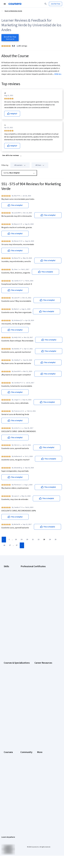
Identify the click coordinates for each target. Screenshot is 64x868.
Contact (7, 795)
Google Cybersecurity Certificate (39, 572)
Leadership (8, 716)
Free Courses (9, 754)
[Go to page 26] (4, 545)
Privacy (6, 785)
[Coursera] (15, 4)
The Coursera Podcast (43, 723)
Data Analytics (9, 579)
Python (6, 595)
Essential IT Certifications (13, 676)
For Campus (8, 745)
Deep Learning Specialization (14, 629)
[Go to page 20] (27, 540)
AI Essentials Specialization (13, 616)
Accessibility (8, 792)
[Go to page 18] (16, 540)
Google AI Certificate (35, 569)
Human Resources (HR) (12, 585)
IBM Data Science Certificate (38, 595)
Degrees (7, 735)
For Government (10, 742)
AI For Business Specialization (14, 619)
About (6, 710)
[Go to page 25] (55, 540)
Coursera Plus (9, 726)
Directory (7, 801)
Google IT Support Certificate (38, 579)
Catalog (6, 723)
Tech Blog (39, 726)
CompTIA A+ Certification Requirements (18, 669)
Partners (38, 713)
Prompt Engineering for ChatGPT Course (18, 642)
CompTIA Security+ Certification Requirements (20, 673)
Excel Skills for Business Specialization (17, 632)
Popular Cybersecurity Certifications (17, 692)
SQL (5, 598)
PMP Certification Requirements (15, 688)
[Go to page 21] (33, 540)
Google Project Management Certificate (42, 582)
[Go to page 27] (10, 545)
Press (6, 776)
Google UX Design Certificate (38, 585)
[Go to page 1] (9, 540)
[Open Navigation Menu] (5, 4)
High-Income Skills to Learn (13, 682)
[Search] (46, 4)
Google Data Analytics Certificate (39, 576)
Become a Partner (10, 748)
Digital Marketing (10, 582)
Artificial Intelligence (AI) (12, 572)
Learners (38, 710)
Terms (6, 782)
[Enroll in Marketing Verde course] (10, 38)
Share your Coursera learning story (16, 758)
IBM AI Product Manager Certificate (40, 592)
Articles (6, 798)
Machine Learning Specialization (15, 638)
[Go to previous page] (4, 540)
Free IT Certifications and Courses (16, 679)
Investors (7, 779)
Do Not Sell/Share (10, 811)
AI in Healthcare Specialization (14, 626)
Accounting (8, 569)
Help (5, 789)
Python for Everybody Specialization (17, 645)
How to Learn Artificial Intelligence (16, 685)
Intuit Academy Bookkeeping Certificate (42, 598)
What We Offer (9, 713)
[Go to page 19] (21, 540)
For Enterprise (9, 739)
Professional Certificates (13, 729)
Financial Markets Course (13, 635)
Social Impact (9, 751)
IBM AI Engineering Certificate (38, 588)
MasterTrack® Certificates (13, 732)
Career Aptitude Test (11, 663)
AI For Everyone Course (12, 622)
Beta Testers (40, 716)
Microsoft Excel (9, 588)
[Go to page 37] (17, 545)
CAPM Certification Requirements (16, 666)
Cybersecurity (9, 576)
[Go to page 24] (50, 540)
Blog (37, 719)
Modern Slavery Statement (13, 808)
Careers (7, 719)
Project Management (11, 592)
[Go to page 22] (38, 540)
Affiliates (7, 804)
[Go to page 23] (44, 540)
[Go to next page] (22, 545)
